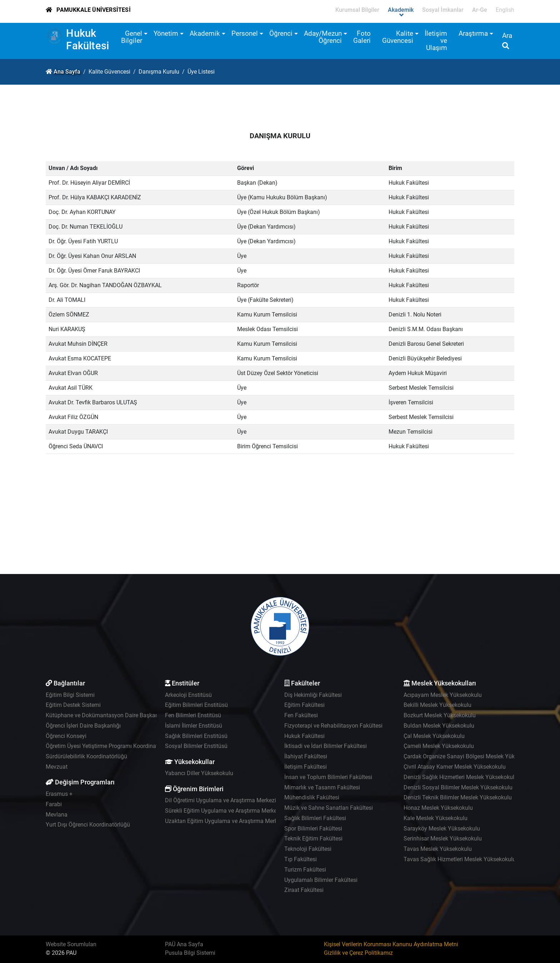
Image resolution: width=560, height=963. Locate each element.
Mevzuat (57, 767)
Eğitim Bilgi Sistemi (70, 695)
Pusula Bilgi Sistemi (190, 953)
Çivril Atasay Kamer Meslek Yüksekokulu (455, 767)
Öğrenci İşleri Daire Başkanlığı (83, 726)
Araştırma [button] (473, 33)
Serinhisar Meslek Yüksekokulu (443, 839)
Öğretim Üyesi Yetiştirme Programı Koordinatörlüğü (110, 746)
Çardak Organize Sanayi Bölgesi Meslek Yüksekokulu (470, 756)
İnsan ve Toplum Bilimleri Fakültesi (328, 777)
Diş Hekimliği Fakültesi (313, 695)
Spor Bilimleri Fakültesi (313, 829)
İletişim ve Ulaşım (436, 41)
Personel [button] (245, 33)
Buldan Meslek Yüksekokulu (439, 726)
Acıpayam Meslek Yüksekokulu (443, 695)
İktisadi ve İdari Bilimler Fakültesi (326, 746)
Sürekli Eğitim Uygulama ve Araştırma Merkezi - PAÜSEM (236, 811)
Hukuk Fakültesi (87, 39)
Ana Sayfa (67, 72)
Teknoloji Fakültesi (308, 849)
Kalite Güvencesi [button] (398, 37)
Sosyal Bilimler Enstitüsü (196, 746)
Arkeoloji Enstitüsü (188, 695)
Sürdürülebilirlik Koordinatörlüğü (86, 756)
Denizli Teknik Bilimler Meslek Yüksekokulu (458, 797)
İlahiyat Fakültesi (306, 756)
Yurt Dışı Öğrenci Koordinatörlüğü (88, 825)
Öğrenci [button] (281, 33)
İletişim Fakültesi (306, 767)
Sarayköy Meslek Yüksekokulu (442, 829)
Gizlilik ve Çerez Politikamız (358, 953)
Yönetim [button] (166, 33)
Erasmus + (59, 794)
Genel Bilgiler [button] (132, 37)
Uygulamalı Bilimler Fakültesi (321, 880)
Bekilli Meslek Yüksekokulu (437, 705)
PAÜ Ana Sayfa (184, 944)
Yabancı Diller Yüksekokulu (199, 773)
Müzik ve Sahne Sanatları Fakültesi (329, 808)
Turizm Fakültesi (305, 870)
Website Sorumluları (71, 944)
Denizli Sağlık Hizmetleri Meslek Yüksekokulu (461, 777)
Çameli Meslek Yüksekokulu (439, 746)
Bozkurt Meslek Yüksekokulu (440, 715)
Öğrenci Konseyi (66, 736)
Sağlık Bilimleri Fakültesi (315, 818)
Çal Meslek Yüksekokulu (434, 736)
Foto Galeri (362, 37)
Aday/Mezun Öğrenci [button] (323, 37)
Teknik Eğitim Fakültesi (313, 839)
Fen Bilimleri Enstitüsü (193, 715)
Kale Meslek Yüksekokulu (436, 818)
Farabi (54, 804)
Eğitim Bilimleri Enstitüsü (196, 705)
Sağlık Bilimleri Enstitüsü (196, 736)
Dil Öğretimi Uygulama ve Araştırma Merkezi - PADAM (232, 800)
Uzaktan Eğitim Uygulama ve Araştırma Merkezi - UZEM (235, 821)
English (505, 10)
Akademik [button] (205, 33)
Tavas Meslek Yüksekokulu (438, 849)
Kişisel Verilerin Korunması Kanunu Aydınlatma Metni (391, 944)
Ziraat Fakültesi (304, 890)
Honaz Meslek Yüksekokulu (438, 808)
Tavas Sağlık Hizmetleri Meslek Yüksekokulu (460, 859)
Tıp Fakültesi (301, 859)
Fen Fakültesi (301, 715)
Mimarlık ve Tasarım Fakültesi (322, 787)
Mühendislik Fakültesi (312, 797)
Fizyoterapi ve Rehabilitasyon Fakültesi (333, 726)
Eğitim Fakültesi (304, 705)
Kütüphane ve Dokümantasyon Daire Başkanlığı (106, 715)
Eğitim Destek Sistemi (73, 705)
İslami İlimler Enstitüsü (194, 726)
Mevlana (57, 815)
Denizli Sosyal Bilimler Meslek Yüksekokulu (458, 787)
